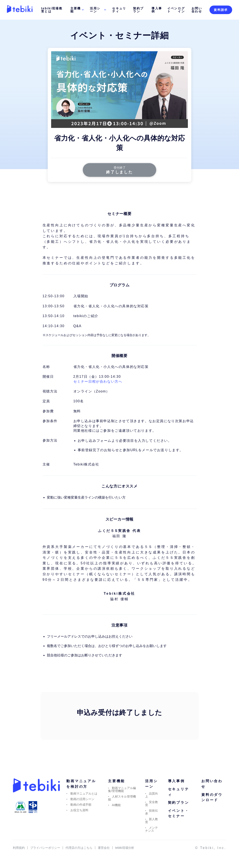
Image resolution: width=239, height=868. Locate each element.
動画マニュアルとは (84, 794)
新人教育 (152, 821)
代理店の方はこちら (79, 848)
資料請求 (221, 10)
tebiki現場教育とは (52, 10)
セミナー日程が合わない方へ (98, 382)
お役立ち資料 (79, 811)
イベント (173, 10)
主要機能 (78, 10)
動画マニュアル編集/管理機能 (122, 790)
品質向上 (152, 795)
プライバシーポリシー (45, 848)
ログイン (181, 10)
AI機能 (116, 805)
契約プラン (138, 10)
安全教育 (152, 804)
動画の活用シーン (82, 799)
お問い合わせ (197, 10)
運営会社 (104, 848)
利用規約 (19, 848)
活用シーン (98, 10)
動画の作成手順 (81, 805)
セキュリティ (119, 10)
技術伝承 (152, 812)
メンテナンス (152, 830)
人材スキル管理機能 (122, 798)
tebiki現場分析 (125, 848)
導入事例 (157, 10)
